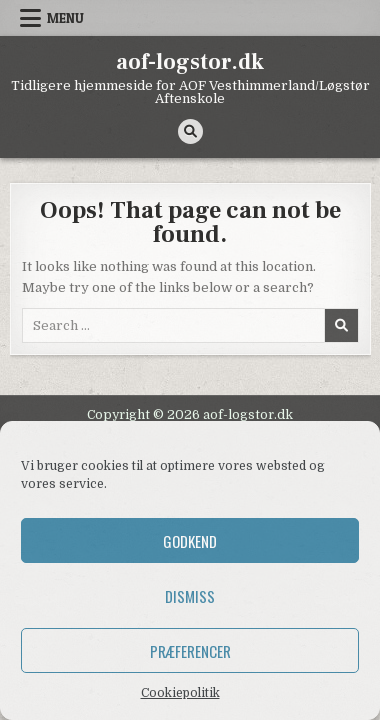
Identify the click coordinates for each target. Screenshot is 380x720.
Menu (65, 18)
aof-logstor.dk (190, 62)
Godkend (190, 541)
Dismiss (190, 596)
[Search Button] (190, 131)
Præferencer (190, 651)
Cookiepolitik (180, 693)
